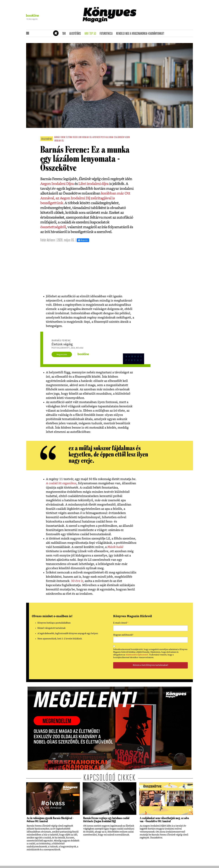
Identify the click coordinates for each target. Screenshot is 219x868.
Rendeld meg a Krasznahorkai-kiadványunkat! (141, 34)
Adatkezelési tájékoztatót (137, 655)
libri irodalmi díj (85, 137)
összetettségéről (53, 227)
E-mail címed (121, 623)
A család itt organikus (61, 483)
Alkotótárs (76, 34)
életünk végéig (72, 137)
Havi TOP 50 (91, 34)
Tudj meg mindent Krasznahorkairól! (158, 26)
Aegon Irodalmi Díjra (57, 184)
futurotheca (107, 34)
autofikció (96, 137)
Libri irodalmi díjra (93, 184)
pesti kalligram (107, 137)
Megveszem (62, 354)
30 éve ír (77, 581)
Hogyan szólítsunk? (123, 635)
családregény (119, 137)
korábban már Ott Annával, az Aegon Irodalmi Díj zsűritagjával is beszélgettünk (85, 198)
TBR (65, 34)
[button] (28, 33)
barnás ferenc (60, 137)
